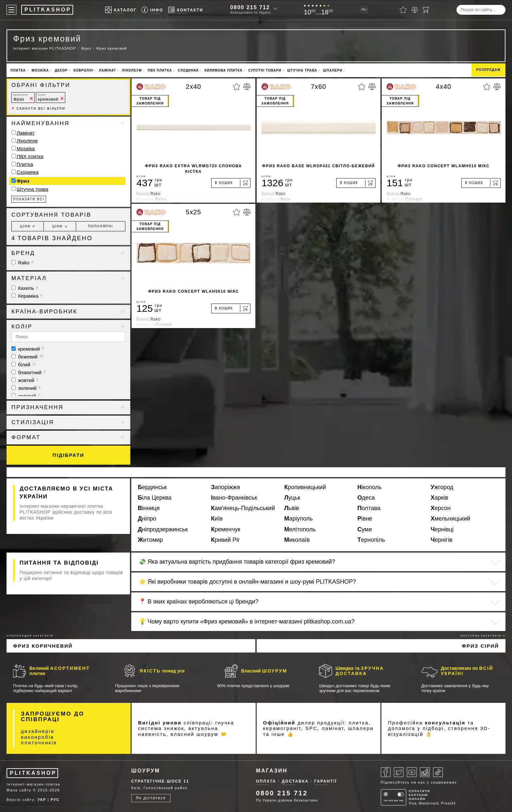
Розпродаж (488, 70)
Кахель (25, 288)
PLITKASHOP (33, 773)
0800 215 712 (250, 7)
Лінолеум (132, 70)
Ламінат (107, 70)
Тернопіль (371, 540)
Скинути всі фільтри (38, 109)
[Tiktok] (438, 772)
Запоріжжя (225, 487)
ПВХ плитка (160, 70)
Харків (439, 498)
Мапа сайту (19, 790)
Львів (291, 508)
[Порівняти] (415, 10)
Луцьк (292, 498)
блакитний (28, 372)
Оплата (266, 781)
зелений (26, 388)
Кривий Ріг (225, 540)
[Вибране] (403, 10)
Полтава (369, 508)
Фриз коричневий (43, 646)
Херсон (441, 508)
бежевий (27, 357)
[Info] (152, 10)
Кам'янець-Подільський (243, 508)
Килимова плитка (223, 70)
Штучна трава (302, 70)
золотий (26, 396)
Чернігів (442, 540)
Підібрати (68, 455)
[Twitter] (399, 772)
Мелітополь (300, 529)
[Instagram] (425, 772)
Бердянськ (152, 487)
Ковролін (83, 70)
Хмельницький (450, 519)
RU (364, 10)
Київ (217, 519)
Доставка (295, 781)
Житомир (150, 540)
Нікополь (370, 487)
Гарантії (326, 781)
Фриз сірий (480, 646)
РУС (55, 800)
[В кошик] (231, 183)
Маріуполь (298, 519)
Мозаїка (40, 70)
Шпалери (333, 70)
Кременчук (226, 529)
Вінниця (149, 508)
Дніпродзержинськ (163, 529)
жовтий (25, 380)
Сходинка (28, 172)
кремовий (48, 98)
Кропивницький (305, 487)
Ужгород (442, 487)
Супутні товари (265, 70)
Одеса (366, 498)
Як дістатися (151, 798)
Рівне (365, 519)
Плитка (18, 70)
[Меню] (11, 10)
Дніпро (147, 519)
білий (24, 365)
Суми (365, 529)
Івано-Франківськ (234, 498)
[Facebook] (386, 772)
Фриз (21, 98)
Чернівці (442, 529)
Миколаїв (297, 540)
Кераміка (27, 296)
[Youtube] (412, 772)
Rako (22, 263)
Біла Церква (155, 498)
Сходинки (188, 70)
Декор (61, 70)
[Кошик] (426, 10)
